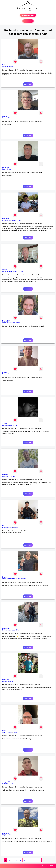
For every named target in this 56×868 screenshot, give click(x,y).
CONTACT (51, 866)
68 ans (9, 169)
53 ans (18, 630)
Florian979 (6, 219)
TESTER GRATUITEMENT (28, 15)
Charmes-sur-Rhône (9, 323)
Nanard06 (5, 167)
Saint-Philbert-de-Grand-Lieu (11, 579)
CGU (45, 866)
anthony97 (6, 475)
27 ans (19, 220)
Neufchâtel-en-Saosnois (10, 272)
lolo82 (4, 731)
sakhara (5, 270)
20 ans (15, 425)
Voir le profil (28, 84)
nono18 (5, 116)
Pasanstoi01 (6, 628)
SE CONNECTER (28, 21)
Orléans (5, 681)
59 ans (15, 732)
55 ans (10, 374)
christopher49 (7, 833)
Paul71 (5, 372)
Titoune (5, 423)
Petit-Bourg (6, 476)
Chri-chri (5, 526)
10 (40, 860)
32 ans (11, 784)
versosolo (5, 679)
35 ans (13, 476)
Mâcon (4, 374)
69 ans (21, 272)
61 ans (23, 579)
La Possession (7, 425)
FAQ (41, 866)
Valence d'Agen (7, 732)
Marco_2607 (6, 321)
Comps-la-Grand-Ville (9, 220)
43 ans (18, 323)
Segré (4, 835)
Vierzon (5, 118)
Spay (4, 169)
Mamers (5, 784)
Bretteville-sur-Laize (9, 630)
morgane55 (6, 782)
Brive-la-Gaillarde (8, 528)
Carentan (5, 67)
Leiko (4, 65)
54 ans (16, 528)
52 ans (11, 67)
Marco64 (5, 577)
